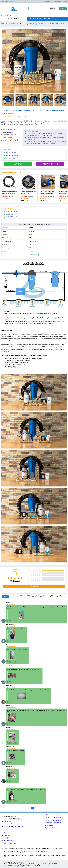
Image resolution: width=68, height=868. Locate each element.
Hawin (11, 132)
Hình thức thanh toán (10, 843)
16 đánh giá (14, 117)
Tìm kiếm (52, 9)
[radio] (8, 578)
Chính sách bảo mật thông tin (53, 823)
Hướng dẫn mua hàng (10, 841)
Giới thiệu (47, 2)
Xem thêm (34, 255)
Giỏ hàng (63, 9)
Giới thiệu (6, 833)
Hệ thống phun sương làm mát (15, 24)
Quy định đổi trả (49, 825)
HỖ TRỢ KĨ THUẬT (49, 19)
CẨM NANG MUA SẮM (35, 19)
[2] (35, 808)
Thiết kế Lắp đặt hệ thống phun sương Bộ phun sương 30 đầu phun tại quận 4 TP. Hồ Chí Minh (45, 24)
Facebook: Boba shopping (11, 824)
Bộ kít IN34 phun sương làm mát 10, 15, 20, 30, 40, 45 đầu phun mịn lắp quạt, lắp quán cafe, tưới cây (18, 193)
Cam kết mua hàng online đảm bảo (54, 818)
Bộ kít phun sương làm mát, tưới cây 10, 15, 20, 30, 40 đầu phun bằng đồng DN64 (37, 193)
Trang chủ (4, 24)
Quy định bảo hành (50, 828)
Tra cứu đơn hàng (56, 2)
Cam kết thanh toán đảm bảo (53, 820)
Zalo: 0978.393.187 (9, 821)
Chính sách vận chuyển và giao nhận (55, 815)
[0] (30, 808)
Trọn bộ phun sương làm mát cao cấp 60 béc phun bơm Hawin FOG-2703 (55, 193)
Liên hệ (65, 2)
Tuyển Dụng (7, 835)
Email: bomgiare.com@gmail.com (13, 826)
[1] (27, 808)
